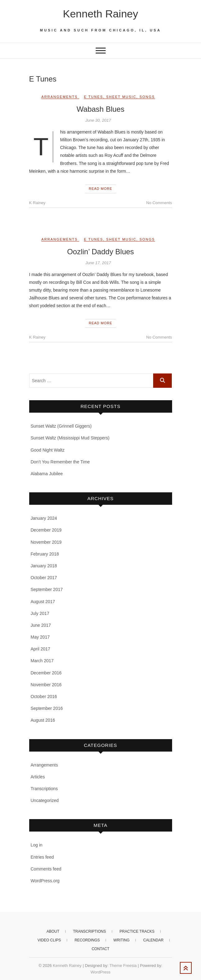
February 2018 (45, 554)
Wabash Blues (101, 109)
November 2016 (46, 685)
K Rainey (37, 203)
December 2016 (46, 673)
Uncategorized (45, 800)
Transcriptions (44, 789)
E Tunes (93, 97)
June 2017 (41, 625)
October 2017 (44, 578)
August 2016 (43, 720)
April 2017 (41, 649)
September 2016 (47, 708)
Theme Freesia (123, 966)
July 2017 (40, 613)
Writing (121, 940)
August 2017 (43, 602)
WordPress (100, 972)
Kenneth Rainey (101, 14)
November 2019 (46, 542)
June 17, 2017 (98, 263)
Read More (101, 189)
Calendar (153, 940)
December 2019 (46, 530)
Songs (147, 97)
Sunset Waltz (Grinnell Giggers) (61, 426)
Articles (38, 777)
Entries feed (42, 857)
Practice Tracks (137, 931)
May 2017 (40, 637)
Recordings (87, 940)
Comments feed (46, 869)
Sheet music (121, 97)
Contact (100, 949)
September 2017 (47, 589)
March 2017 (42, 661)
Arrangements (59, 97)
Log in (37, 845)
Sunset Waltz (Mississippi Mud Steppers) (70, 438)
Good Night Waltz (48, 450)
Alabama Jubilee (47, 474)
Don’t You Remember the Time (60, 462)
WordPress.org (45, 881)
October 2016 (44, 696)
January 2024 (44, 518)
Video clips (49, 940)
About (53, 931)
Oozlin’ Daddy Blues (100, 252)
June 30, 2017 (98, 120)
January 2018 (44, 566)
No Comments (159, 203)
